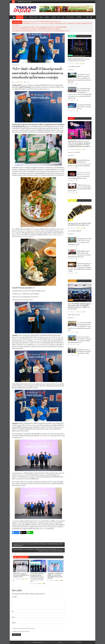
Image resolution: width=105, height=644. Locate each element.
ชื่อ (13, 611)
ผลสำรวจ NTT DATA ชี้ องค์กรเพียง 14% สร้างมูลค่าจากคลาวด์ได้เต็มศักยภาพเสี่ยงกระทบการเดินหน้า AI (37, 29)
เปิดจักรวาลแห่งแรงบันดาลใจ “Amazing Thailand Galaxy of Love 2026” (79, 60)
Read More (71, 69)
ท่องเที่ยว (47, 17)
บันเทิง (41, 17)
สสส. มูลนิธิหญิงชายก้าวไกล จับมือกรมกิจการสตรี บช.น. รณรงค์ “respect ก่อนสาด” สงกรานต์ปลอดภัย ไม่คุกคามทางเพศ (40, 31)
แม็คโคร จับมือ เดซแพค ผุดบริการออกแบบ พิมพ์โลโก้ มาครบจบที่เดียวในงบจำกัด (21, 575)
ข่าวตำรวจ (71, 300)
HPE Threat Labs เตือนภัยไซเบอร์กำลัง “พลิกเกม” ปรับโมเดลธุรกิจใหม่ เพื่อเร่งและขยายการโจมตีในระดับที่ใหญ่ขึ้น (39, 27)
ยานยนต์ (53, 17)
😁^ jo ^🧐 (25, 579)
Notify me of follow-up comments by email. (24, 628)
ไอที (25, 17)
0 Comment (27, 82)
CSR (63, 17)
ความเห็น (15, 597)
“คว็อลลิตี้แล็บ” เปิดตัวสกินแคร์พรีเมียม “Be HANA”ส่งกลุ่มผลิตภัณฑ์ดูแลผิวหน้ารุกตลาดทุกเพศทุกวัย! (55, 576)
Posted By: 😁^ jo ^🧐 (17, 82)
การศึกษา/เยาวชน (33, 17)
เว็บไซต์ (14, 623)
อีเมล (14, 617)
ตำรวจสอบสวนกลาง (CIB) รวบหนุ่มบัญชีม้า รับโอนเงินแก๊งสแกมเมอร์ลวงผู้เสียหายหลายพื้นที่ (84, 351)
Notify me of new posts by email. (21, 631)
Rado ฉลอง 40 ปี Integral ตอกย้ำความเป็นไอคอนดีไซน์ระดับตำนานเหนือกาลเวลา (42, 21)
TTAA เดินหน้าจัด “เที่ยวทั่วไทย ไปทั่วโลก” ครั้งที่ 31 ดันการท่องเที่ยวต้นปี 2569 (84, 107)
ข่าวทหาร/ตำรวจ (70, 17)
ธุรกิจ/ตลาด (20, 17)
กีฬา (59, 17)
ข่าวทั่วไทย (79, 17)
